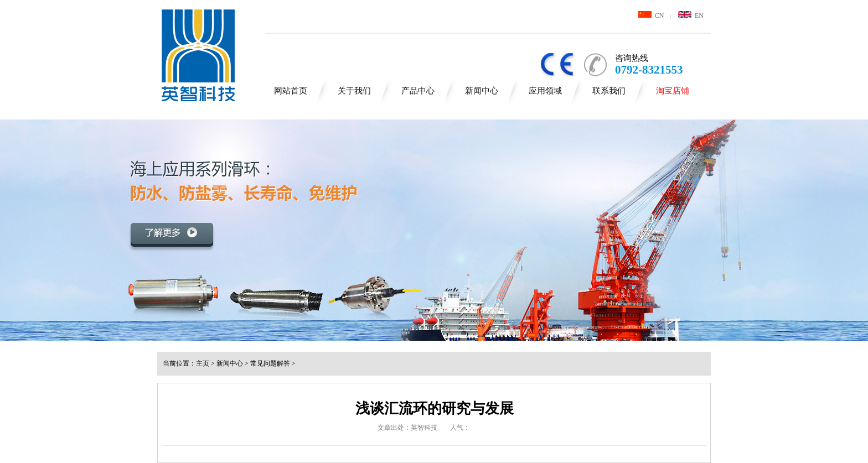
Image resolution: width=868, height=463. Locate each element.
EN (691, 15)
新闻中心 (482, 91)
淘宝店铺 (673, 91)
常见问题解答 (270, 363)
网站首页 (291, 91)
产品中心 (418, 91)
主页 (203, 363)
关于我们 (354, 91)
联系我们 (609, 91)
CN (651, 15)
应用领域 (545, 91)
